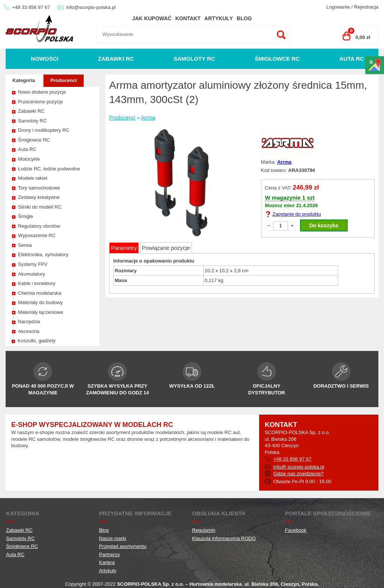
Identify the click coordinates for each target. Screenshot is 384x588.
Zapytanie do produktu (297, 214)
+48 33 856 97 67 (31, 7)
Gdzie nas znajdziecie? (298, 474)
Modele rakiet (33, 178)
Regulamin (204, 530)
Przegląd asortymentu (123, 546)
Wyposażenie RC (37, 235)
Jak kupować (152, 18)
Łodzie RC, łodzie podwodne (49, 169)
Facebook (296, 530)
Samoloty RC (194, 59)
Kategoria (24, 80)
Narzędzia (29, 322)
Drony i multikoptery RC (44, 130)
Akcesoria (29, 331)
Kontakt (188, 18)
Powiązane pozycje (166, 248)
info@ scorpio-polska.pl (299, 467)
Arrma (148, 118)
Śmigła (25, 216)
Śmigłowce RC (277, 59)
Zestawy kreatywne (39, 197)
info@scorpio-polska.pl (91, 7)
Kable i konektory (37, 283)
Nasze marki (112, 538)
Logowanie (338, 7)
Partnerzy (109, 554)
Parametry (124, 248)
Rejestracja (366, 7)
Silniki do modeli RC (40, 207)
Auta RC (352, 59)
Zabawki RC (116, 59)
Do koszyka (324, 225)
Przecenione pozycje (40, 102)
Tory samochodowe (39, 188)
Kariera (107, 562)
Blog (244, 18)
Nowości (44, 59)
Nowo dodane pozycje (42, 92)
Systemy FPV (33, 264)
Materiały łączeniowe (41, 312)
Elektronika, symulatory (43, 254)
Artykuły (219, 18)
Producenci (64, 80)
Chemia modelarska (40, 293)
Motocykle (29, 159)
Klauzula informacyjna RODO (224, 538)
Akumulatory (31, 274)
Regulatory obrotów (39, 226)
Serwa (25, 245)
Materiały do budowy (40, 302)
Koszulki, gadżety (37, 341)
